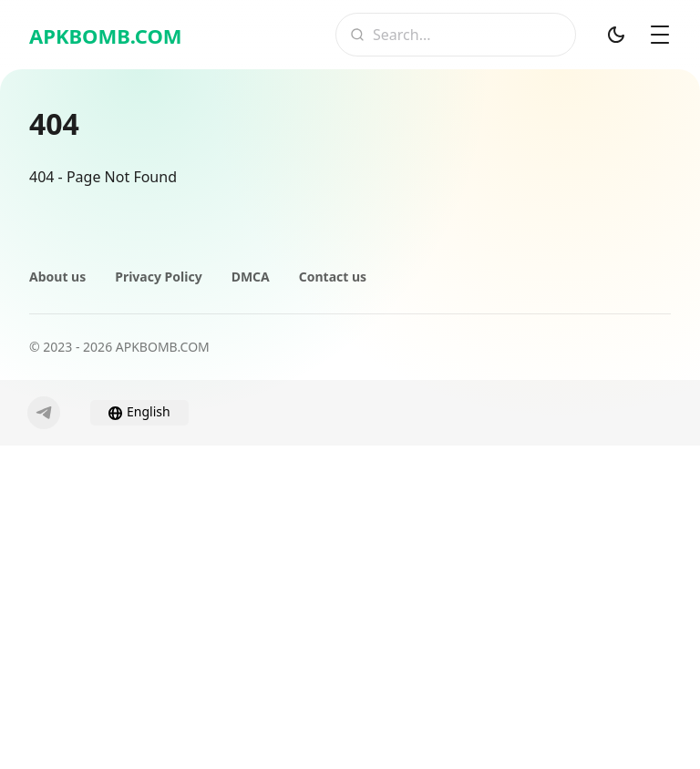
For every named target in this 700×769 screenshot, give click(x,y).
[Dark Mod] (616, 35)
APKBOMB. (106, 36)
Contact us (333, 277)
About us (57, 277)
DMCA (251, 277)
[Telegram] (44, 413)
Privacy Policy (158, 277)
